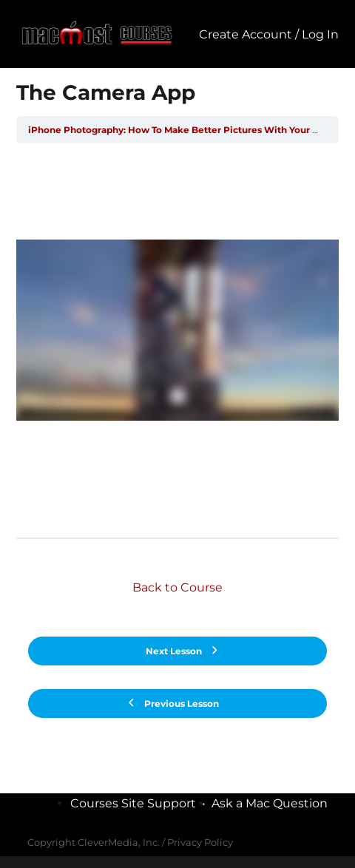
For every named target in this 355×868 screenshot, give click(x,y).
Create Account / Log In (269, 34)
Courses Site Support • (141, 803)
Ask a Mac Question (270, 803)
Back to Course (177, 587)
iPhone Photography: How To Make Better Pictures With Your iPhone (187, 130)
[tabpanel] (177, 340)
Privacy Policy (200, 842)
